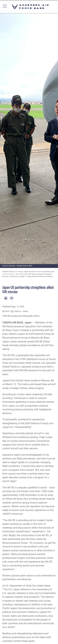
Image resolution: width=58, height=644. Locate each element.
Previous (3, 136)
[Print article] (6, 298)
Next (55, 136)
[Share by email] (12, 298)
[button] (5, 7)
